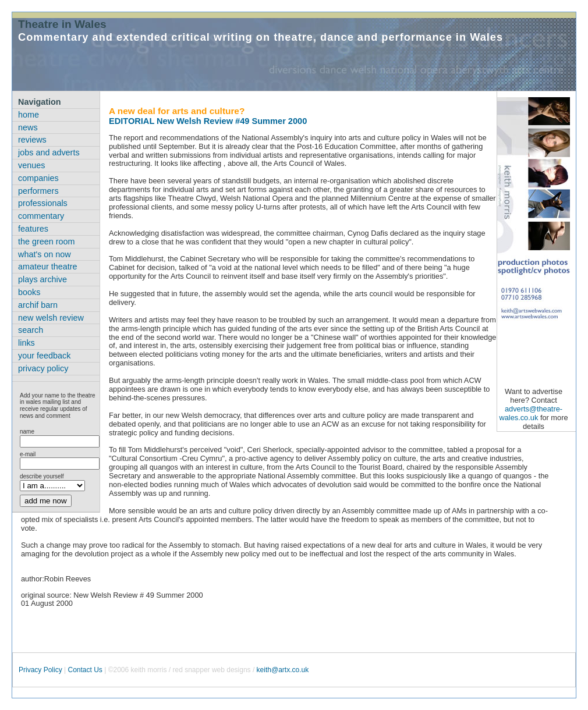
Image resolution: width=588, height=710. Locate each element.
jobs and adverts (49, 152)
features (33, 229)
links (26, 343)
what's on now (45, 254)
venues (31, 165)
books (29, 292)
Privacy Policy (40, 670)
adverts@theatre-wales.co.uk (531, 413)
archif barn (38, 305)
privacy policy (43, 368)
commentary (41, 216)
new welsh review (51, 318)
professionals (43, 203)
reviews (32, 140)
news (28, 127)
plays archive (42, 279)
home (29, 115)
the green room (47, 242)
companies (38, 178)
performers (38, 191)
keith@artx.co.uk (283, 670)
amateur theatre (48, 267)
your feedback (44, 356)
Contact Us (85, 670)
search (31, 330)
